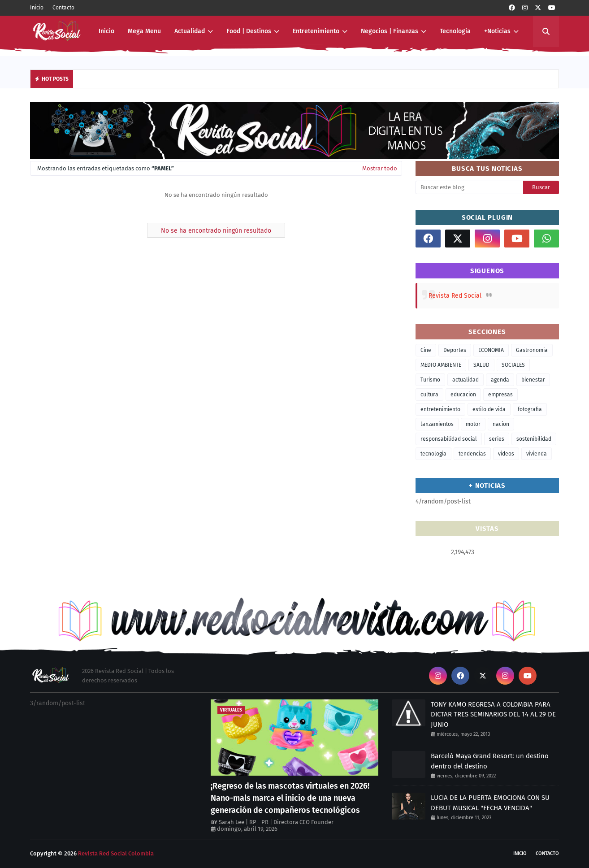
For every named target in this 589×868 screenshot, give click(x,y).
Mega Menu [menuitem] (144, 31)
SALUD (481, 365)
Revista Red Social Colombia (116, 853)
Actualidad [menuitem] (190, 31)
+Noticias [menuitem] (497, 31)
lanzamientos (437, 424)
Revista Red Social (455, 296)
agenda (500, 380)
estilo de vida (489, 409)
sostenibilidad (534, 439)
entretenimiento (440, 409)
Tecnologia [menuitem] (455, 31)
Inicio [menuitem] (106, 31)
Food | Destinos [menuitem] (249, 31)
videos (506, 454)
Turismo (430, 380)
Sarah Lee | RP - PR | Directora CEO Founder (276, 822)
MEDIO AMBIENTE (441, 365)
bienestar (533, 380)
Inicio (37, 8)
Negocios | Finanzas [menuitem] (390, 31)
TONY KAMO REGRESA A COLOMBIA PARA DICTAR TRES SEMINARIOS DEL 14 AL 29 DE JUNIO (493, 714)
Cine (426, 350)
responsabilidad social (449, 439)
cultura (429, 395)
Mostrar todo (380, 168)
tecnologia (433, 454)
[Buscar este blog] (469, 187)
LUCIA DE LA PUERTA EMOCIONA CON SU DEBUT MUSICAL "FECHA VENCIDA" (490, 803)
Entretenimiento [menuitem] (316, 31)
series (497, 439)
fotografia (530, 409)
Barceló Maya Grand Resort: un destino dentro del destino (490, 761)
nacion (501, 424)
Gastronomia (532, 350)
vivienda (537, 454)
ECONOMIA (491, 350)
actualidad (466, 380)
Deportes (455, 350)
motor (473, 424)
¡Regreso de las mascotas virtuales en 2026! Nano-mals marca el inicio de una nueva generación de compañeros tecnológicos (290, 798)
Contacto (63, 8)
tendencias (472, 454)
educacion (463, 395)
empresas (500, 395)
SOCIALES (513, 365)
